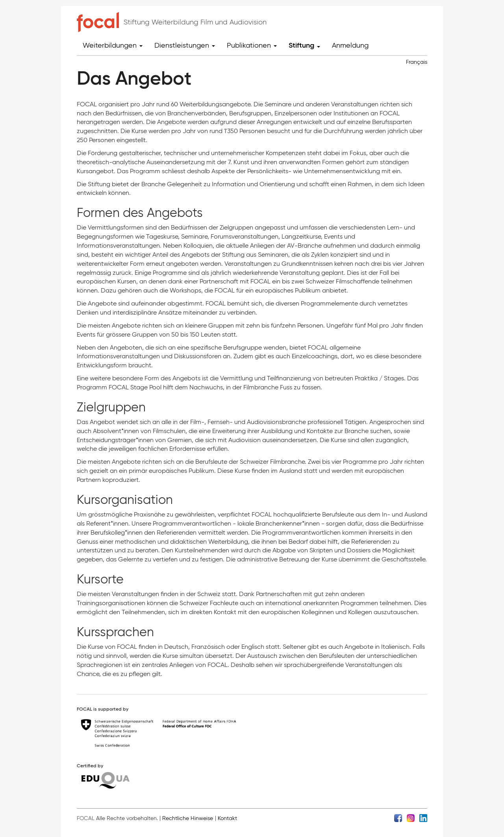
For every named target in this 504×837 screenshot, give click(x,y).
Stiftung (304, 45)
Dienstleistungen (185, 45)
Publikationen (252, 45)
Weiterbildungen (113, 45)
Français (417, 62)
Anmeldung (350, 45)
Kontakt (227, 818)
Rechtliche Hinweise (188, 818)
